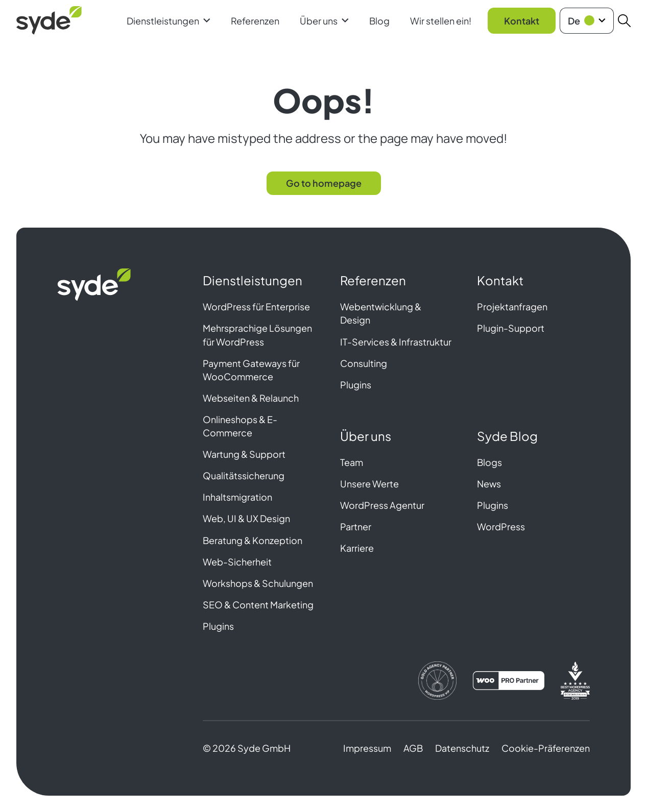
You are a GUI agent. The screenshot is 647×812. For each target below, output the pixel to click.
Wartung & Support (244, 454)
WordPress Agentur (382, 505)
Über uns (324, 21)
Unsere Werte (369, 484)
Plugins (218, 626)
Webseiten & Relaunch (251, 398)
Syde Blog (507, 436)
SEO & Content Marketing (258, 605)
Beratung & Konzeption (253, 540)
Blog (379, 21)
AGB (413, 748)
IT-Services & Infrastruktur (396, 342)
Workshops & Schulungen (258, 583)
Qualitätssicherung (244, 475)
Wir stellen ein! (441, 21)
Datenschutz (462, 748)
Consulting (364, 363)
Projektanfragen (512, 306)
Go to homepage (324, 183)
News (489, 484)
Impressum (367, 748)
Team (352, 462)
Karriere (357, 548)
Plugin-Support (511, 328)
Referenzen (255, 21)
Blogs (489, 462)
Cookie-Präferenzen (546, 748)
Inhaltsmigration (237, 497)
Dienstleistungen (169, 21)
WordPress (501, 526)
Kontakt (522, 21)
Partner (356, 526)
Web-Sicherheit (237, 562)
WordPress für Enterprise (256, 306)
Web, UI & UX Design (246, 518)
